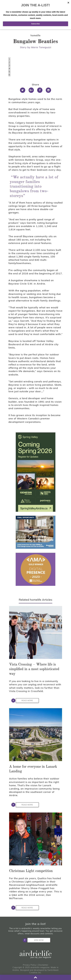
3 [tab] (9, 65)
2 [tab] (9, 62)
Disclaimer (43, 965)
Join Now (35, 940)
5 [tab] (9, 72)
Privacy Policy (30, 965)
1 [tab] (9, 59)
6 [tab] (9, 75)
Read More (24, 701)
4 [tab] (9, 68)
